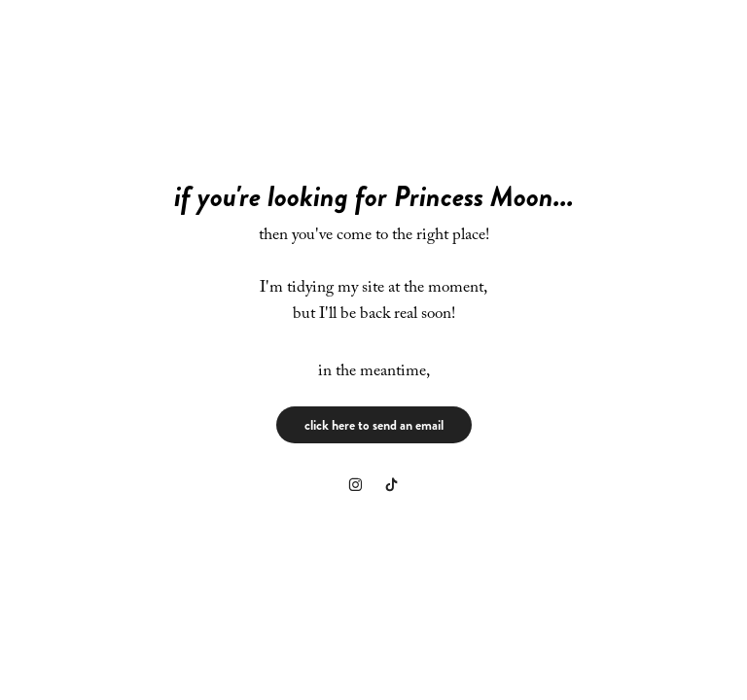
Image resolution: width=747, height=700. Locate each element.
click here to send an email (374, 425)
